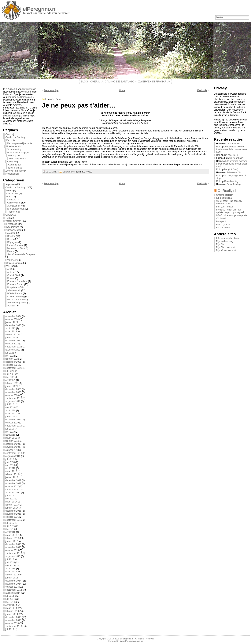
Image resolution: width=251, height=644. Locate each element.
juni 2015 (10, 563)
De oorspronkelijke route (20, 143)
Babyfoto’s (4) (231, 169)
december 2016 (13, 511)
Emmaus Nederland (17, 281)
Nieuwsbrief (12, 194)
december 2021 (13, 362)
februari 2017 (12, 505)
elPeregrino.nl (40, 9)
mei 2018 (10, 465)
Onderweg (13, 162)
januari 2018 (12, 477)
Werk (9, 266)
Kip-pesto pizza (224, 198)
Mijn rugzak (14, 156)
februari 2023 (12, 335)
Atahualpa (138, 641)
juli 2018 (10, 459)
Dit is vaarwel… (234, 144)
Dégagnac (13, 242)
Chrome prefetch (225, 195)
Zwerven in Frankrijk (16, 171)
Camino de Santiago (16, 137)
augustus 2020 (13, 401)
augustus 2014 (13, 593)
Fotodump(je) (51, 90)
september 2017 (14, 490)
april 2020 (11, 411)
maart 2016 (11, 535)
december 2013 (13, 617)
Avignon (11, 233)
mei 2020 (10, 407)
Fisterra (7, 94)
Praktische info (14, 146)
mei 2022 (10, 356)
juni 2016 (10, 526)
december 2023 (13, 325)
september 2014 (14, 590)
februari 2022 (12, 359)
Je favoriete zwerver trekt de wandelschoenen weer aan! (232, 149)
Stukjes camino (14, 263)
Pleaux (11, 251)
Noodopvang (13, 227)
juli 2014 (10, 596)
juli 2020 (10, 404)
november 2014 (13, 584)
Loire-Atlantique (14, 116)
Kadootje (202, 90)
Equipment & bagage (18, 153)
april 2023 (11, 328)
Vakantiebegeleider (17, 303)
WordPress (125, 641)
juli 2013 (10, 629)
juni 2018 (10, 462)
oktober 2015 (12, 550)
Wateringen (28, 89)
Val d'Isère (13, 260)
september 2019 (14, 426)
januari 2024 (12, 322)
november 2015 (13, 547)
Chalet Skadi (14, 275)
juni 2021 (10, 374)
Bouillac (11, 236)
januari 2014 (12, 614)
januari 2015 (12, 578)
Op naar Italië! (231, 155)
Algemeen (11, 184)
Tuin (8, 218)
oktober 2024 (12, 319)
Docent (11, 278)
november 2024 (13, 316)
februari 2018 (12, 474)
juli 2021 (10, 371)
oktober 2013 (12, 623)
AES (10, 269)
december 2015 (13, 544)
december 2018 (13, 444)
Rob (218, 147)
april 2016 (11, 532)
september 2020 (14, 398)
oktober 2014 (12, 587)
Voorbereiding (14, 150)
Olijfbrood (221, 218)
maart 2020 (11, 414)
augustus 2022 (13, 350)
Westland (26, 92)
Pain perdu (222, 222)
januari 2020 (12, 417)
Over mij (10, 134)
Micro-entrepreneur (17, 300)
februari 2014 (12, 611)
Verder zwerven (13, 221)
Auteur (11, 272)
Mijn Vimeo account (226, 250)
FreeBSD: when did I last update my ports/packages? (230, 211)
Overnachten (15, 165)
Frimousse (12, 224)
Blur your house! (224, 207)
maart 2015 (11, 572)
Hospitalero (13, 287)
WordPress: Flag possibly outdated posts (229, 202)
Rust (9, 197)
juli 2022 (10, 353)
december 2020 (13, 389)
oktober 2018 (12, 450)
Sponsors (11, 200)
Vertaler (11, 306)
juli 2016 (10, 523)
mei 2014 (10, 602)
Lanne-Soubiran (15, 245)
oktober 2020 (12, 395)
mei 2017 (10, 499)
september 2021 (14, 368)
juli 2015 (10, 559)
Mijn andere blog (225, 241)
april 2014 (11, 605)
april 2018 (11, 468)
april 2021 (11, 380)
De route (11, 140)
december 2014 (13, 581)
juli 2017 (10, 496)
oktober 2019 (12, 423)
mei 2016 (10, 529)
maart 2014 (11, 608)
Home (122, 90)
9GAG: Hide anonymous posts (231, 215)
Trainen (11, 212)
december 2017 (13, 480)
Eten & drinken (16, 168)
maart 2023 (11, 331)
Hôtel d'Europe (15, 294)
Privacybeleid (12, 174)
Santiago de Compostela (20, 97)
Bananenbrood (224, 228)
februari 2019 (12, 441)
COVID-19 (11, 215)
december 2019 (13, 420)
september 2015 (14, 553)
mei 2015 (10, 566)
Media (10, 191)
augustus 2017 (13, 493)
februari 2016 (12, 538)
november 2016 (13, 514)
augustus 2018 (13, 456)
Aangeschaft (14, 206)
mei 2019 (10, 432)
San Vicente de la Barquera (21, 254)
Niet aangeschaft (18, 159)
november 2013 (13, 620)
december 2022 (13, 341)
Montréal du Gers (16, 248)
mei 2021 (10, 377)
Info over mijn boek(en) (228, 238)
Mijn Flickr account (225, 247)
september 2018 (14, 453)
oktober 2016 (12, 517)
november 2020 (13, 392)
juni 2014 (10, 599)
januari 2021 (12, 386)
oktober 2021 (12, 365)
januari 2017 (12, 508)
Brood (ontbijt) (223, 225)
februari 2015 (12, 575)
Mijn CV (220, 244)
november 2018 (13, 447)
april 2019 (11, 435)
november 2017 (13, 483)
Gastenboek (15, 290)
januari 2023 (12, 338)
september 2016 (14, 520)
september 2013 (14, 626)
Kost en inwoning (16, 297)
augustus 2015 (13, 556)
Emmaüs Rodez (15, 284)
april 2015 (11, 569)
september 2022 (14, 347)
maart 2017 (11, 502)
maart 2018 (11, 471)
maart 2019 (11, 438)
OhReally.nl (227, 191)
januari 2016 (12, 541)
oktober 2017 (12, 487)
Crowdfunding (231, 181)
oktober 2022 (12, 344)
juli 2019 (10, 429)
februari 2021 (12, 383)
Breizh (11, 239)
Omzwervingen (14, 230)
